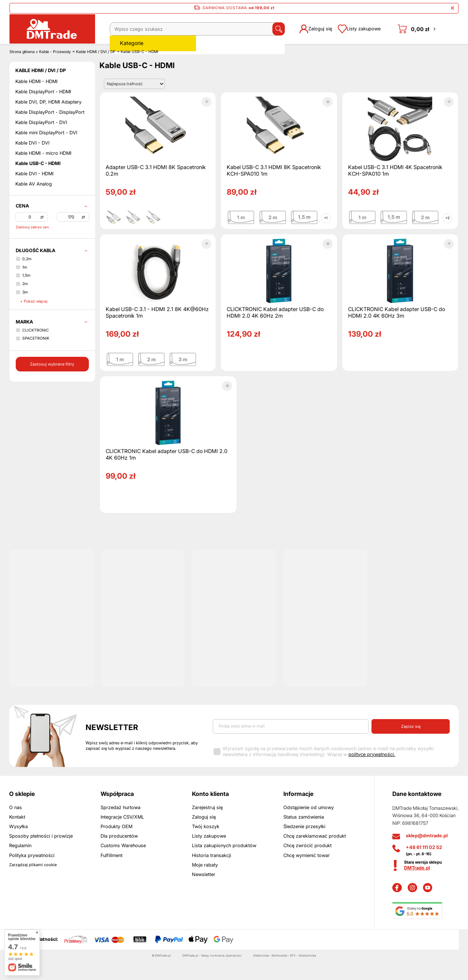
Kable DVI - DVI (32, 162)
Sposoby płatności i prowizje (41, 855)
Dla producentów (119, 855)
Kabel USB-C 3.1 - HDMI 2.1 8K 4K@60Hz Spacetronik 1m (157, 331)
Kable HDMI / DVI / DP (96, 70)
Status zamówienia (304, 836)
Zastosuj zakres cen (32, 246)
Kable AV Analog (34, 203)
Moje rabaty (205, 884)
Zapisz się (411, 745)
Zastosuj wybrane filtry (52, 383)
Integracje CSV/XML (122, 836)
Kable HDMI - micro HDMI (43, 172)
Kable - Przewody (55, 70)
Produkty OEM (116, 845)
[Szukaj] (269, 29)
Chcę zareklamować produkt (315, 855)
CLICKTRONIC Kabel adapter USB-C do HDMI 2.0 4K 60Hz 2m (275, 331)
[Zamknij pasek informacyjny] (452, 8)
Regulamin (20, 865)
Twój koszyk (206, 845)
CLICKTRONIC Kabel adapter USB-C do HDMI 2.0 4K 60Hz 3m (397, 331)
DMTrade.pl (417, 887)
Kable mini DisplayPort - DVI (46, 152)
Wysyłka (18, 845)
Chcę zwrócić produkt (307, 865)
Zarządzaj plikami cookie (33, 883)
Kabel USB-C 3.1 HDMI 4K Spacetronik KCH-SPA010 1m (395, 189)
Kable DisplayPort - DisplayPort (50, 131)
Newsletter (112, 746)
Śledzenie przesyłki (304, 845)
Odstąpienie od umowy (309, 826)
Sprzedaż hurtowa (120, 826)
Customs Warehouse (123, 865)
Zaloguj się (204, 836)
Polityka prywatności (32, 874)
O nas (16, 826)
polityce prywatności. (372, 773)
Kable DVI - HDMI (34, 193)
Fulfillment (112, 874)
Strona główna (22, 70)
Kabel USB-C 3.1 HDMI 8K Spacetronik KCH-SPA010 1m (274, 189)
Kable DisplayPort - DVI (41, 141)
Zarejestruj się (207, 826)
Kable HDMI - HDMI (36, 100)
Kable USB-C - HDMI (38, 182)
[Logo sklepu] (52, 29)
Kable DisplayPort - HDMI (43, 111)
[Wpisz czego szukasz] (193, 29)
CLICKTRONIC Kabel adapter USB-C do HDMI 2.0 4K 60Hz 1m (167, 473)
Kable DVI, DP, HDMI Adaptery (48, 121)
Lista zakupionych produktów (224, 865)
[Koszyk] (417, 29)
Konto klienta (210, 812)
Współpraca (117, 812)
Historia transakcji (212, 874)
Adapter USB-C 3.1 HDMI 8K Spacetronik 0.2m (156, 189)
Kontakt (17, 836)
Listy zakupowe (209, 855)
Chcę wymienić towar (307, 874)
